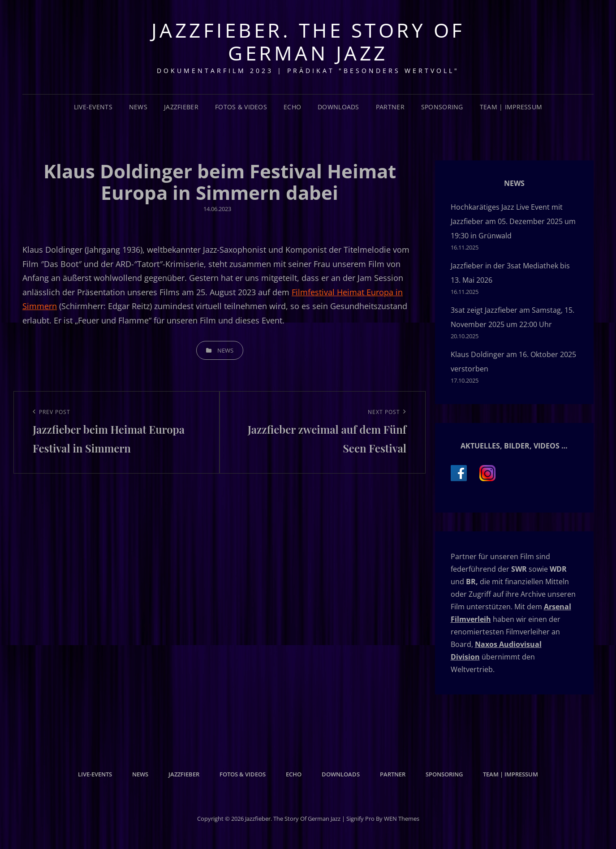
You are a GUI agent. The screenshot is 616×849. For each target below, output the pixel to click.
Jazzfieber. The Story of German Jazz (308, 41)
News (138, 107)
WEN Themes (402, 819)
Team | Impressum (511, 107)
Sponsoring (442, 107)
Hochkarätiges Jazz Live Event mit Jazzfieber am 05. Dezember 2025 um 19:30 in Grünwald (513, 221)
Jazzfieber (181, 107)
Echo (292, 107)
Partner (390, 107)
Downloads (338, 107)
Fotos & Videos (241, 107)
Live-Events (93, 107)
